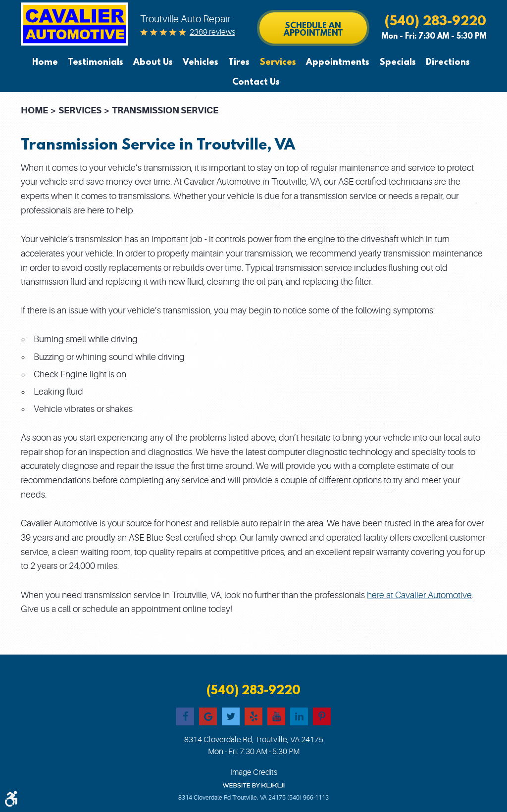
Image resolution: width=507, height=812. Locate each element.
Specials (398, 62)
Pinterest (322, 716)
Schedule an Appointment (313, 29)
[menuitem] (48, 62)
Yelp (253, 716)
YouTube (276, 716)
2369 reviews (212, 32)
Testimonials (96, 62)
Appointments (338, 62)
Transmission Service (165, 110)
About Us (153, 62)
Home (45, 62)
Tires (239, 62)
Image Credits (254, 772)
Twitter (231, 716)
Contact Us (256, 82)
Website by (253, 786)
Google (208, 716)
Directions (448, 62)
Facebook (185, 716)
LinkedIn (299, 716)
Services (278, 62)
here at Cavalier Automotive (419, 595)
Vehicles (201, 62)
